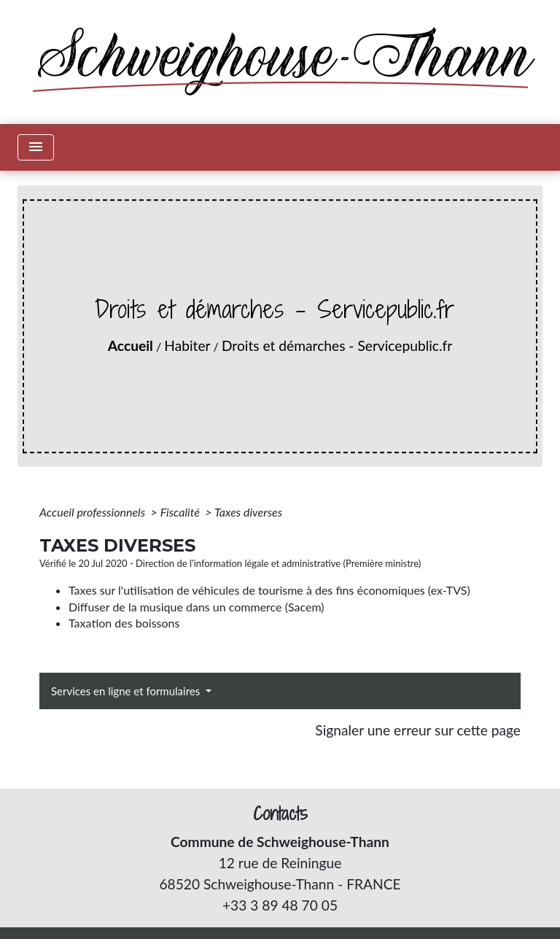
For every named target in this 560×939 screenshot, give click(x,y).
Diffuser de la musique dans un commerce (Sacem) (197, 607)
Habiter (187, 345)
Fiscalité (182, 512)
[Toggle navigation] (36, 147)
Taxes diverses (248, 512)
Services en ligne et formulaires (127, 691)
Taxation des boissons (124, 623)
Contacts (280, 814)
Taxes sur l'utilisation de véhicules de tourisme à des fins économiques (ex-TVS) (269, 590)
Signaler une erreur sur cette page (418, 730)
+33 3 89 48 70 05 (280, 905)
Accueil (131, 345)
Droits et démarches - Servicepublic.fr (337, 345)
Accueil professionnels (94, 512)
